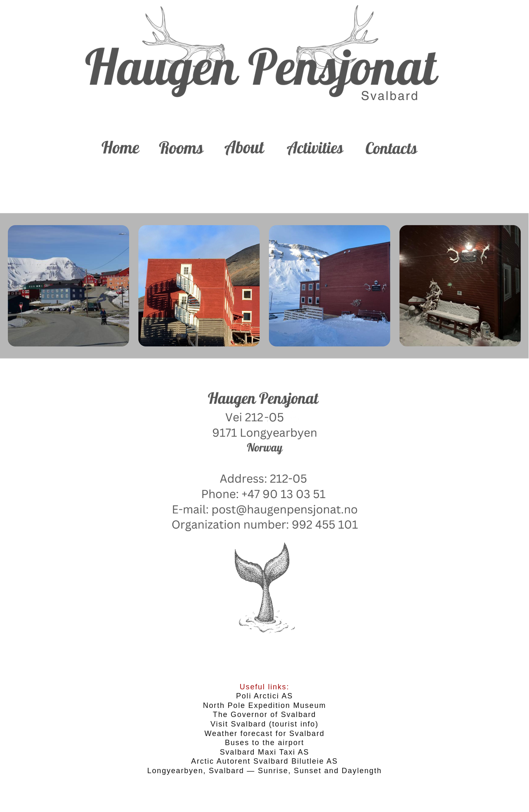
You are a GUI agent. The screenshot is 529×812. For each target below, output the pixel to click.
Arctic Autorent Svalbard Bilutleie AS (264, 761)
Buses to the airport (264, 743)
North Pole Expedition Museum (265, 705)
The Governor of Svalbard (264, 715)
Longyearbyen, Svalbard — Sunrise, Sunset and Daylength (265, 771)
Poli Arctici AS (264, 696)
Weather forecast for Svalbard (265, 734)
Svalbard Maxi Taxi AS (265, 752)
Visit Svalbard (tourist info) (264, 724)
